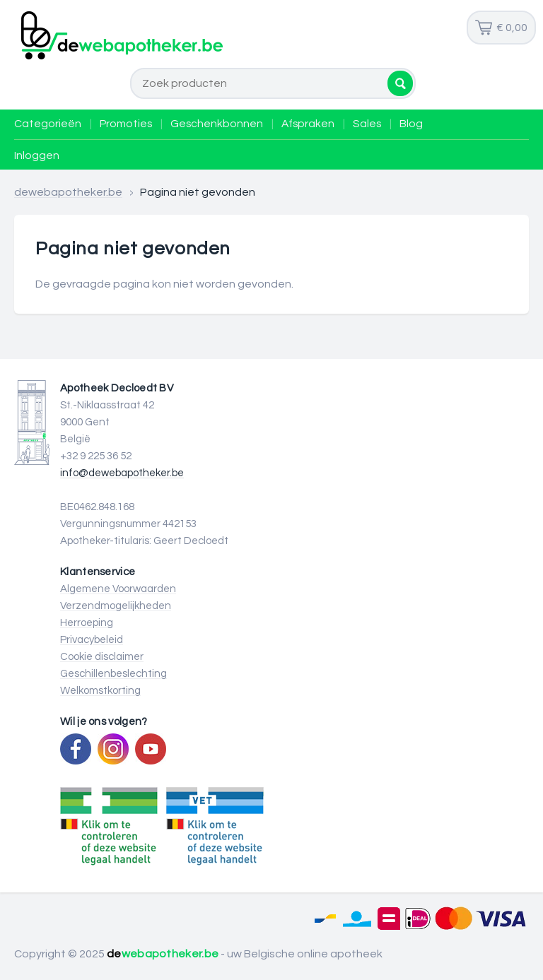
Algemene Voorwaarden (118, 589)
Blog (411, 124)
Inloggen (37, 155)
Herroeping (87, 623)
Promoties (126, 124)
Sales (367, 124)
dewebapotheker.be (68, 192)
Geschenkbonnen (217, 124)
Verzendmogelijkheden (116, 606)
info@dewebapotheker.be (122, 473)
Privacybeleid (92, 640)
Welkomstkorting (100, 691)
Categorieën (48, 124)
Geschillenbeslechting (113, 674)
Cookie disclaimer (102, 657)
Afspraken (308, 124)
